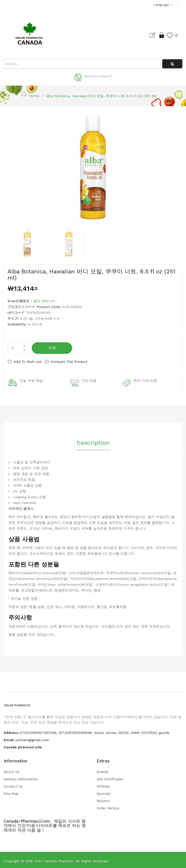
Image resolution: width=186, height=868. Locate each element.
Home (34, 96)
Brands (103, 770)
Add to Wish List (27, 362)
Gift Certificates (110, 777)
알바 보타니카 (44, 301)
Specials (104, 792)
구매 (52, 348)
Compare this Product (73, 362)
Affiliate (103, 785)
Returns (103, 799)
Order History (108, 806)
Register (149, 35)
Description (93, 440)
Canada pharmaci (59, 859)
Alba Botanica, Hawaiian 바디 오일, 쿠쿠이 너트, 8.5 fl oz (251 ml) (101, 96)
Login (158, 35)
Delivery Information (21, 777)
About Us (11, 770)
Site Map (11, 792)
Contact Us (13, 785)
